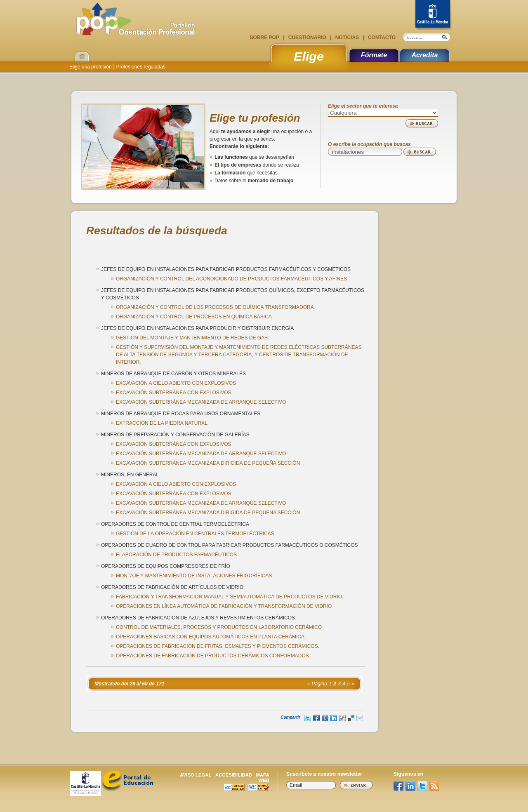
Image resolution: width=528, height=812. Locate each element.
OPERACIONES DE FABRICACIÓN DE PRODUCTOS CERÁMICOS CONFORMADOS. (213, 656)
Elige (309, 56)
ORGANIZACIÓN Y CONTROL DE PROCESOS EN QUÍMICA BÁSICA (194, 317)
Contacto (381, 38)
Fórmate (374, 55)
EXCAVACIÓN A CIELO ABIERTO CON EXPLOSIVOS (176, 383)
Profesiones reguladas (140, 67)
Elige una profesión (91, 67)
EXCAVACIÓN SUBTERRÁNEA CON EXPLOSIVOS (174, 393)
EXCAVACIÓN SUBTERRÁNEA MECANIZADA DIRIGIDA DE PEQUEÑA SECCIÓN (208, 463)
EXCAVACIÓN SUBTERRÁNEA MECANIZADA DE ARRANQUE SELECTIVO (201, 402)
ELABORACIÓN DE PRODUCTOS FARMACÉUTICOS (176, 555)
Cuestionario (307, 38)
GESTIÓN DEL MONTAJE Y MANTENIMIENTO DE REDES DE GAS (192, 338)
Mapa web (263, 778)
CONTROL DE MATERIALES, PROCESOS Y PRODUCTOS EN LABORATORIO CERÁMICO (219, 627)
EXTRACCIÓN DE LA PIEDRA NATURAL (162, 423)
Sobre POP (265, 38)
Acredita (424, 55)
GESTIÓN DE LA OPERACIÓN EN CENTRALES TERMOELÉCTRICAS (195, 534)
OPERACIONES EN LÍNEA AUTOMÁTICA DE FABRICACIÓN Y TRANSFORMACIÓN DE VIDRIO (224, 606)
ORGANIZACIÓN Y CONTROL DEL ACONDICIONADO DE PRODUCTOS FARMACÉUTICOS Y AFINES (231, 279)
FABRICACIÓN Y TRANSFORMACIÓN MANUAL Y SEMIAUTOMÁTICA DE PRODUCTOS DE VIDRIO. (230, 597)
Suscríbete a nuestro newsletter (324, 774)
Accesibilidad (234, 775)
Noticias (347, 38)
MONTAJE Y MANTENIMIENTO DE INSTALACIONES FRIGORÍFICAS (194, 576)
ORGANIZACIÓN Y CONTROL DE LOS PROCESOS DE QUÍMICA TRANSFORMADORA (215, 307)
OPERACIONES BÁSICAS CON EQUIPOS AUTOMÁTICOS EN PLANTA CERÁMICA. (211, 637)
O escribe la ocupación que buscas (369, 145)
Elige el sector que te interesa (363, 106)
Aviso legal (196, 775)
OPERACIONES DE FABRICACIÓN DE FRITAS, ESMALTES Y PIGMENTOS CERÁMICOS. (218, 646)
